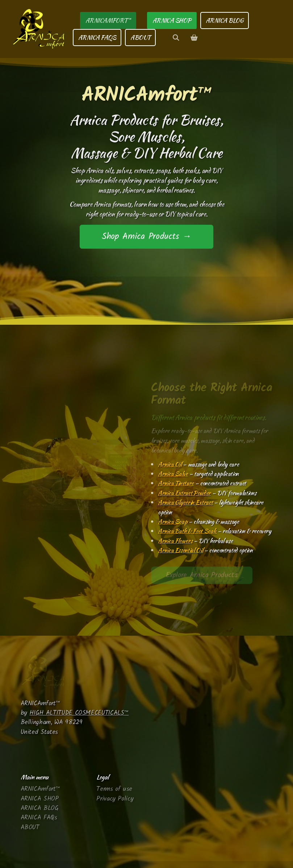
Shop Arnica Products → (146, 237)
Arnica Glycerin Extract (185, 502)
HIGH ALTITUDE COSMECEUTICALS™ (79, 713)
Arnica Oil (170, 464)
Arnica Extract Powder (184, 493)
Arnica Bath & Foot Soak (187, 531)
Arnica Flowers (175, 541)
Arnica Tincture (176, 483)
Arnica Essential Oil (180, 550)
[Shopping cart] (194, 38)
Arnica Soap (173, 522)
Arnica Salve (173, 474)
